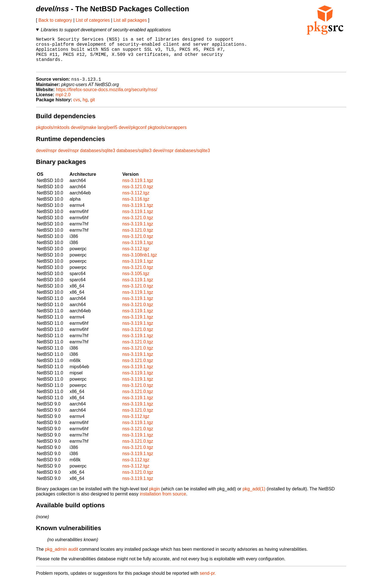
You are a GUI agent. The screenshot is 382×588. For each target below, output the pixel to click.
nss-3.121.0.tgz (138, 194)
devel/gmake (84, 135)
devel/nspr (47, 158)
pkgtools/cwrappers (167, 135)
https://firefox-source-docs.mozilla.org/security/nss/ (106, 97)
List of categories (93, 20)
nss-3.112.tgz (136, 200)
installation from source (163, 502)
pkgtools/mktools (53, 135)
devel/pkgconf (133, 135)
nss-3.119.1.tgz (138, 188)
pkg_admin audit (62, 557)
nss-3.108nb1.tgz (140, 263)
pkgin (154, 496)
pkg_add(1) (254, 496)
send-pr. (208, 581)
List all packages (130, 20)
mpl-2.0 (63, 102)
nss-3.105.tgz (136, 281)
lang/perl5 (107, 135)
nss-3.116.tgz (136, 207)
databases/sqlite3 (98, 158)
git (93, 107)
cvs (77, 107)
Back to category (55, 20)
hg (85, 107)
